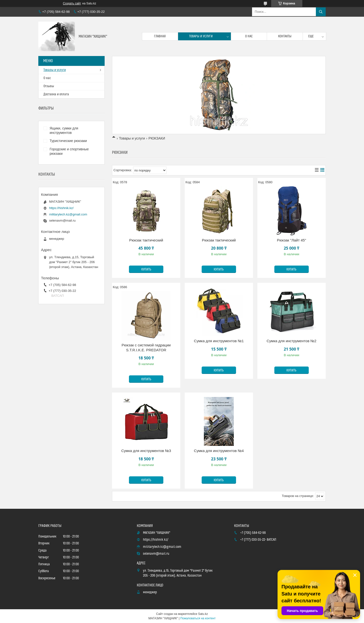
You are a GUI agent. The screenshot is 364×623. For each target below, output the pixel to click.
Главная (160, 36)
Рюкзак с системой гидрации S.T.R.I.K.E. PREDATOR (146, 347)
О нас (249, 36)
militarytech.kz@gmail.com (68, 214)
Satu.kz (203, 614)
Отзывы (49, 86)
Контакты (285, 36)
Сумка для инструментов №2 (291, 341)
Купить (146, 269)
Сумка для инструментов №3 (146, 451)
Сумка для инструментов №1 (219, 341)
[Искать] (321, 12)
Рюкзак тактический (146, 240)
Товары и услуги (201, 36)
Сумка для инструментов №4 (219, 451)
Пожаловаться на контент (198, 618)
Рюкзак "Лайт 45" (291, 240)
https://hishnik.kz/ (61, 208)
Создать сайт (72, 3)
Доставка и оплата (56, 94)
